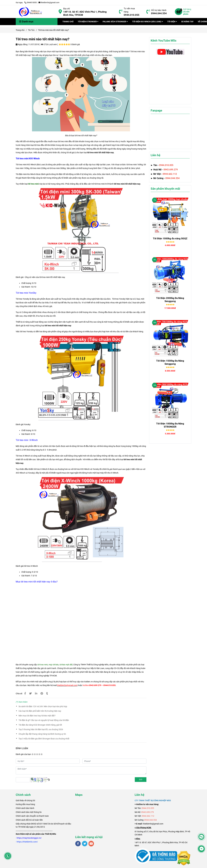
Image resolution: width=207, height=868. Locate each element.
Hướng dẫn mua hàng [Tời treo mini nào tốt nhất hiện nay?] (25, 804)
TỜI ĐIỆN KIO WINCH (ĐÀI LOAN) (148, 22)
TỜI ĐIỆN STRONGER (88, 22)
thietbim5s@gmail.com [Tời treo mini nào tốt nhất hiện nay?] (49, 2)
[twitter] (85, 844)
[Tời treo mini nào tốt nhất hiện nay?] (31, 12)
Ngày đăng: (22, 44)
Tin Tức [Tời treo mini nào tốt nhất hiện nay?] (31, 30)
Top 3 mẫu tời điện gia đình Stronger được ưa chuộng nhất (44, 739)
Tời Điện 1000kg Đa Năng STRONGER (170, 425)
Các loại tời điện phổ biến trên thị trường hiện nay (40, 711)
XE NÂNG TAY (187, 22)
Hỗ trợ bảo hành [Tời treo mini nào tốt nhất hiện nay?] (159, 10)
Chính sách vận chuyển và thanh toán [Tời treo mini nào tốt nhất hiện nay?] (32, 816)
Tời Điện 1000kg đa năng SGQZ (170, 238)
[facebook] (78, 844)
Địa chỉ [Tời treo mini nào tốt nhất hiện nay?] (67, 9)
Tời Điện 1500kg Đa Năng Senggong (170, 362)
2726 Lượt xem (49, 44)
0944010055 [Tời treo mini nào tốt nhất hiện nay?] (31, 2)
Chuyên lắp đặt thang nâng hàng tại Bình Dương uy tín (42, 734)
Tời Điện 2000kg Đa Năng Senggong (170, 300)
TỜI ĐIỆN (172, 22)
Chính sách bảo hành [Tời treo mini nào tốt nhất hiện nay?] (25, 808)
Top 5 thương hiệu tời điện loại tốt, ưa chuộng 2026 (41, 729)
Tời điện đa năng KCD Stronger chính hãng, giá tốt (40, 725)
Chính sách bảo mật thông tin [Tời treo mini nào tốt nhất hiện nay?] (29, 812)
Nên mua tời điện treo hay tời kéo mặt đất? (37, 716)
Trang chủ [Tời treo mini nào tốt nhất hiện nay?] (20, 30)
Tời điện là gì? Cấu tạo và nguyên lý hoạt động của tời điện (44, 720)
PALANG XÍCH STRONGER (115, 22)
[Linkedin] (36, 693)
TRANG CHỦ (68, 22)
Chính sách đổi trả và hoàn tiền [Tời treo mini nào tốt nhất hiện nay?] (29, 820)
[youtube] (91, 844)
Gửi (141, 779)
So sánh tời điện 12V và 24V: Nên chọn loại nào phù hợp (43, 706)
